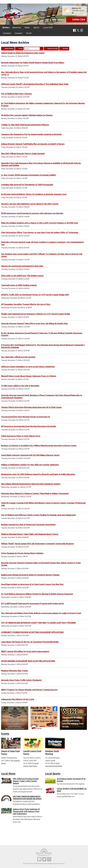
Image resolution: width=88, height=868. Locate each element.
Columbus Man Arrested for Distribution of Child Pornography (27, 185)
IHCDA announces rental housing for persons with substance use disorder (32, 213)
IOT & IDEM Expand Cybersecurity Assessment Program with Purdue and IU (32, 604)
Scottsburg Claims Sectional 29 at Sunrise (71, 780)
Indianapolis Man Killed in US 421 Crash (18, 699)
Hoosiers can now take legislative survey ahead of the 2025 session (30, 204)
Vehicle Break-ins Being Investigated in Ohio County (23, 53)
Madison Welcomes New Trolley (15, 671)
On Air (29, 33)
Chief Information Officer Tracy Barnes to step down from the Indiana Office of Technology (40, 232)
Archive (65, 49)
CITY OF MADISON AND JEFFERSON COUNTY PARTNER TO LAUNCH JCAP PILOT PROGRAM (38, 623)
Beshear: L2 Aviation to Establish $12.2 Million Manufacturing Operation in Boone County (39, 446)
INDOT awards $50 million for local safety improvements (25, 651)
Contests (7, 33)
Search (42, 49)
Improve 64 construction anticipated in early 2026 (22, 266)
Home (6, 27)
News (27, 27)
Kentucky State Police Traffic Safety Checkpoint (21, 680)
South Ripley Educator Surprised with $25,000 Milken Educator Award (30, 455)
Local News (8, 774)
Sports (36, 27)
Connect (19, 33)
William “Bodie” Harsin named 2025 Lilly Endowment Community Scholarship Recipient (37, 544)
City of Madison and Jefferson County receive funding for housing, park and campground (38, 515)
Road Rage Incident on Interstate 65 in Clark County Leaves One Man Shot (32, 584)
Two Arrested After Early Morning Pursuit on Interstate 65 (26, 417)
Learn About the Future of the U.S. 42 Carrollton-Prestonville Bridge (30, 642)
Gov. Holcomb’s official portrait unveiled (18, 357)
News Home (9, 49)
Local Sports (53, 774)
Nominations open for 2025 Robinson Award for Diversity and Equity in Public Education (38, 474)
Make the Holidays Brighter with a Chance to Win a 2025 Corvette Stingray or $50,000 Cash (40, 223)
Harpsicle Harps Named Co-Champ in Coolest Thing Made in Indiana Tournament (35, 493)
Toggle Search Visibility (85, 30)
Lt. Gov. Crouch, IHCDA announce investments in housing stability (29, 175)
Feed (20, 49)
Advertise (17, 27)
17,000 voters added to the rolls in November (20, 386)
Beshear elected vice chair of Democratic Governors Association (28, 525)
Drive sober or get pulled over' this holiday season (22, 276)
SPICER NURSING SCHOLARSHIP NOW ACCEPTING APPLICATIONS (28, 661)
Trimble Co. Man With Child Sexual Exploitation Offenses (25, 125)
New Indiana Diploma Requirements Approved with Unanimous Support (31, 484)
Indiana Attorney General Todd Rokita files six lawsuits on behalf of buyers (33, 144)
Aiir (51, 863)
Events (5, 734)
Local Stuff (48, 27)
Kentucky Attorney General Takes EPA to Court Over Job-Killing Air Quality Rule (34, 323)
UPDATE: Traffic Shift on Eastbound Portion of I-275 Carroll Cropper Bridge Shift (35, 295)
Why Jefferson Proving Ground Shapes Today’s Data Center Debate (26, 781)
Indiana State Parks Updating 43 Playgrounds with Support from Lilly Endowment (26, 811)
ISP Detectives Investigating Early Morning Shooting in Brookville (29, 426)
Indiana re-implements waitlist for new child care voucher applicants (30, 465)
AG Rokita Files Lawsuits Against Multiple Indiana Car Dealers (27, 115)
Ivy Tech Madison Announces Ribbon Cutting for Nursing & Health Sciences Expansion (37, 594)
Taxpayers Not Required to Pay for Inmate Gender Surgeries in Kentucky (31, 134)
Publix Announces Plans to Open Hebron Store (21, 436)
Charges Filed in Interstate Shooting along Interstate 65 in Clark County (31, 407)
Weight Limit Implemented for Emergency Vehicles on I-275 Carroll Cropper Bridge (36, 314)
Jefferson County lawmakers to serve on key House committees (28, 367)
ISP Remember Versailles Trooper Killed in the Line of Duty (26, 304)
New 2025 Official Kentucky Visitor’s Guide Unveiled (23, 154)
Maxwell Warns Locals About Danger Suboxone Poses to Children (29, 376)
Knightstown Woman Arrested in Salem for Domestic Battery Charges (30, 575)
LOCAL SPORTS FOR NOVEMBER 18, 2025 (72, 790)
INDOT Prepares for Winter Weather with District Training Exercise (29, 690)
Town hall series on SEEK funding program (19, 285)
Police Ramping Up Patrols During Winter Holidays (22, 553)
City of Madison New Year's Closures (16, 94)
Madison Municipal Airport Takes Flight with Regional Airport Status (30, 534)
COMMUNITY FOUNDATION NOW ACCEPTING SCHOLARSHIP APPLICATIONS (32, 632)
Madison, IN (76, 8)
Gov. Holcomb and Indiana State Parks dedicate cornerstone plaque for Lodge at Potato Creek (41, 613)
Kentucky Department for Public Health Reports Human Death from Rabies (33, 63)
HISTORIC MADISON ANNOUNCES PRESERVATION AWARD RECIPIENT (27, 798)
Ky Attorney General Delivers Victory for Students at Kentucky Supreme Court (34, 194)
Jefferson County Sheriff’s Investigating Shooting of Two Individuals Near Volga (35, 84)
